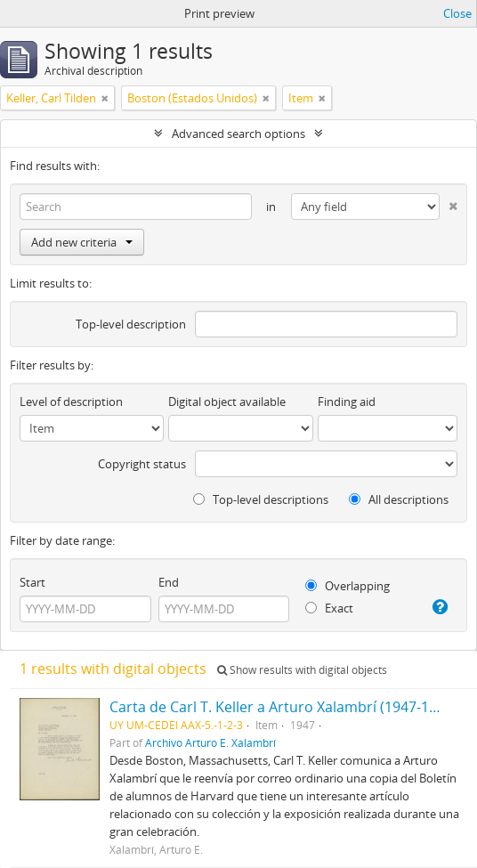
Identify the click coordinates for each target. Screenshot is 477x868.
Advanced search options (238, 134)
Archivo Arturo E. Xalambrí (210, 742)
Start (32, 582)
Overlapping (348, 586)
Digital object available (227, 402)
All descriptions (399, 499)
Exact (329, 608)
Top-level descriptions (261, 499)
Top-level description (131, 324)
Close (457, 13)
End (169, 582)
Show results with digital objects (302, 670)
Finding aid (347, 402)
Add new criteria (82, 242)
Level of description (71, 402)
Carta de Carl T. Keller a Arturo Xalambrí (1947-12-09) (286, 707)
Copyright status (142, 464)
